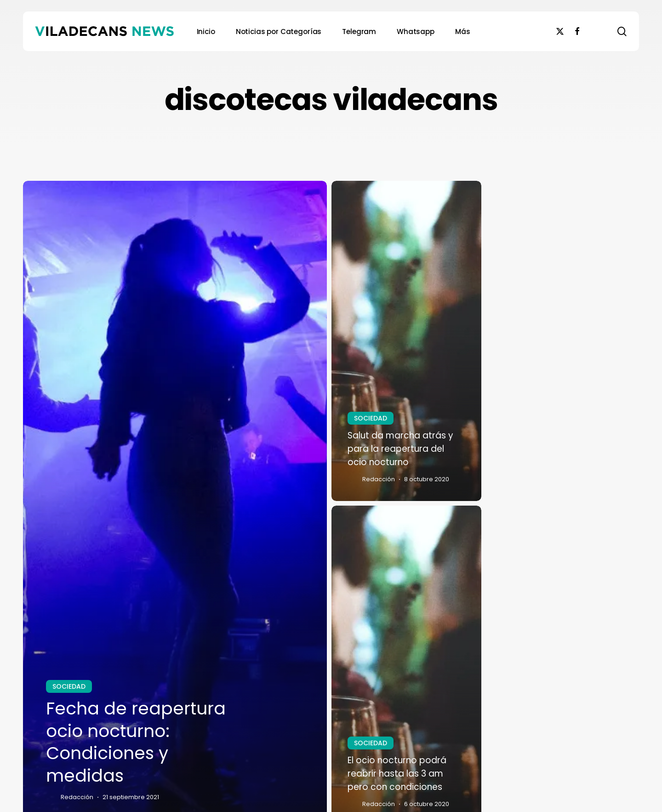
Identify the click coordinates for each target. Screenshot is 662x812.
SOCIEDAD (69, 686)
